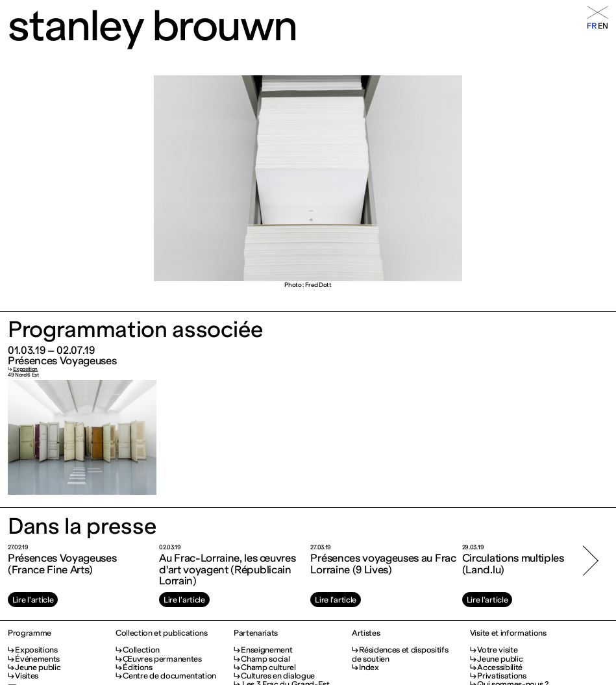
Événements (37, 659)
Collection (141, 650)
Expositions (36, 650)
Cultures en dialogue (278, 676)
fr (591, 26)
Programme (30, 633)
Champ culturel (268, 667)
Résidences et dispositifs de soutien (400, 654)
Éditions (137, 667)
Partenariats (256, 633)
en (603, 26)
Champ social (265, 659)
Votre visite (497, 650)
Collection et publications (162, 633)
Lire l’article (33, 600)
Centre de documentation (169, 676)
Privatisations (502, 676)
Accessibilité (500, 667)
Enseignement (266, 650)
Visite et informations (508, 633)
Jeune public (38, 667)
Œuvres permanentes (162, 659)
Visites (27, 676)
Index (369, 667)
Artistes (366, 633)
